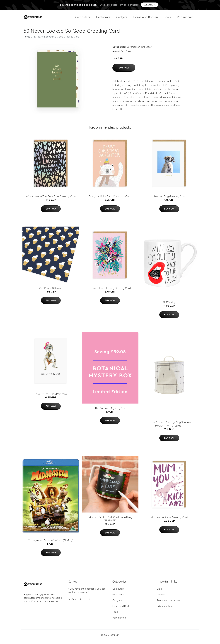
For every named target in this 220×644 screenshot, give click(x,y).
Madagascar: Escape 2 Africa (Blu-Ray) (51, 544)
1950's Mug (169, 306)
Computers (83, 19)
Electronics (103, 19)
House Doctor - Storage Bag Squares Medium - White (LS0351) (169, 428)
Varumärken (185, 19)
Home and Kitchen (146, 19)
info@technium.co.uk (79, 603)
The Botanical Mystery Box (110, 412)
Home (27, 40)
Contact (161, 598)
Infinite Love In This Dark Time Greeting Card (51, 200)
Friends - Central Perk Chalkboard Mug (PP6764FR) (110, 523)
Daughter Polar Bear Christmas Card (110, 200)
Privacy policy (164, 610)
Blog (159, 592)
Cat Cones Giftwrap (51, 292)
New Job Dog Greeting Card (169, 200)
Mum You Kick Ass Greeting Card (169, 521)
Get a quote (150, 5)
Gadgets (122, 19)
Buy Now (124, 71)
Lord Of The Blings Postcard (51, 398)
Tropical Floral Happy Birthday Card (110, 292)
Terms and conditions (168, 604)
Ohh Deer (146, 51)
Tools (167, 19)
